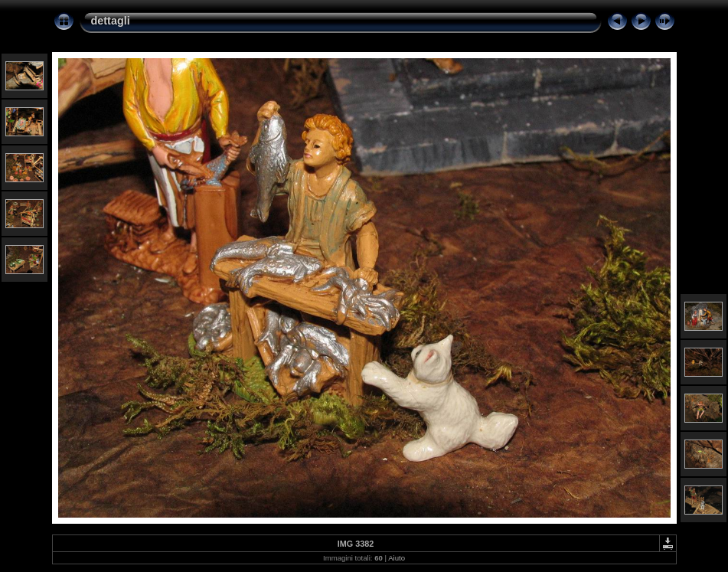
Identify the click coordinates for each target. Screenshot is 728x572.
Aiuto (397, 558)
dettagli (111, 21)
